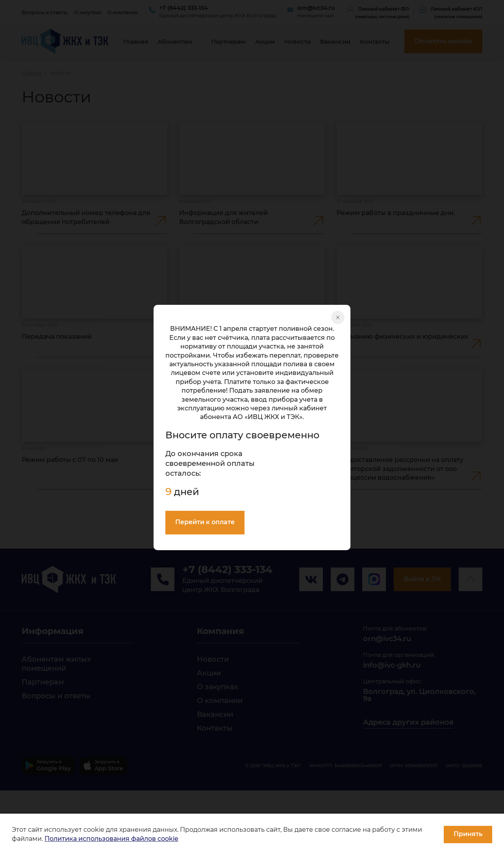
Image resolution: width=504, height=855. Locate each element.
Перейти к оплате (205, 522)
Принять (468, 834)
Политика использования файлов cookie (111, 839)
